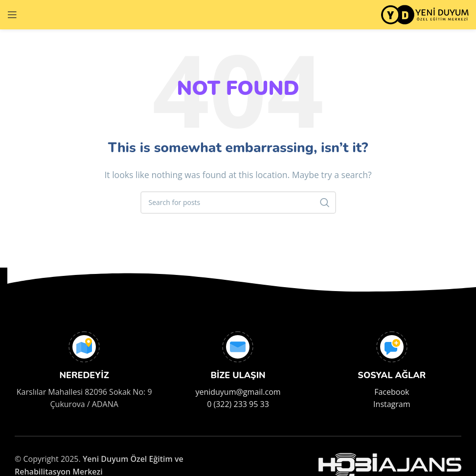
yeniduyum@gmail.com (238, 392)
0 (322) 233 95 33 (238, 404)
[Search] (238, 203)
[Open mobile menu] (12, 15)
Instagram (392, 404)
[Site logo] (425, 14)
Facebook (392, 392)
